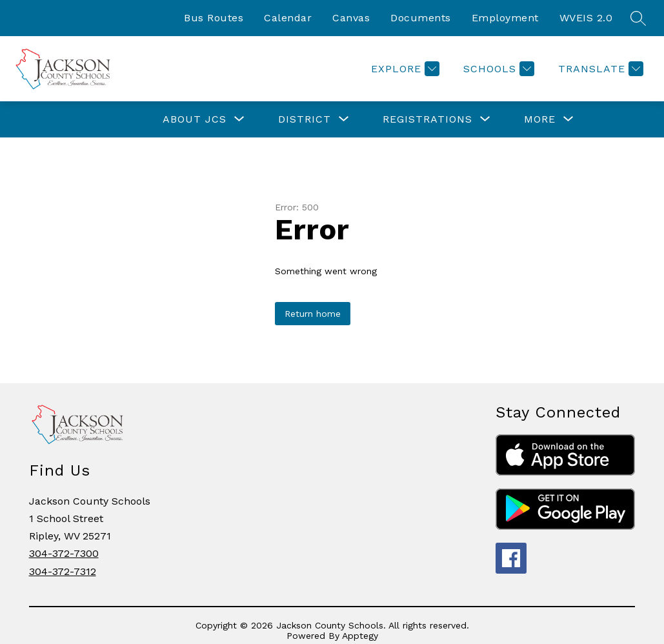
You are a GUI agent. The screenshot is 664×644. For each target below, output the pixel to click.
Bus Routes (214, 18)
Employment (505, 18)
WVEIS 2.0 (586, 18)
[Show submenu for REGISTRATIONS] (428, 119)
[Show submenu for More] (540, 119)
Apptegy (360, 636)
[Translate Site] (599, 69)
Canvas (351, 18)
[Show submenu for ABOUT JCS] (195, 119)
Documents (421, 18)
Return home (313, 314)
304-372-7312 (63, 571)
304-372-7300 (64, 553)
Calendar (288, 18)
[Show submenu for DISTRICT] (305, 119)
